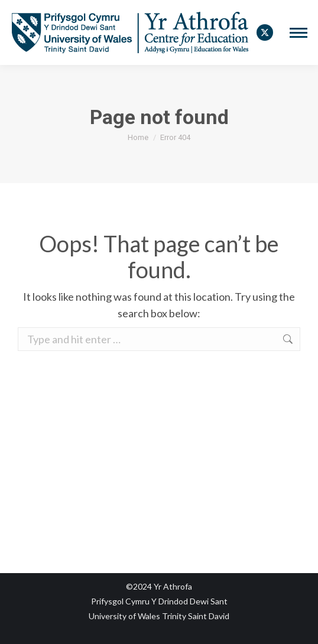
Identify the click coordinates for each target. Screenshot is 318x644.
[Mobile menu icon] (298, 33)
